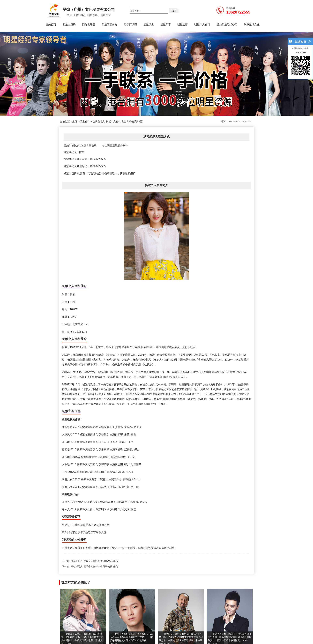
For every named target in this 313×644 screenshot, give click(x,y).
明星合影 (183, 25)
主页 (75, 121)
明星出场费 (69, 25)
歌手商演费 (130, 25)
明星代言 (166, 25)
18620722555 (300, 53)
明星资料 (85, 121)
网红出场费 (89, 25)
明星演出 (149, 25)
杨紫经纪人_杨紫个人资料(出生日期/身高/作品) (118, 121)
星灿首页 (51, 25)
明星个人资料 (202, 25)
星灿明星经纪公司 (227, 25)
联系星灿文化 (252, 25)
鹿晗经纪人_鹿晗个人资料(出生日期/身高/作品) (95, 566)
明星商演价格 (110, 25)
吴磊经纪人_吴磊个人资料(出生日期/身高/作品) (95, 561)
